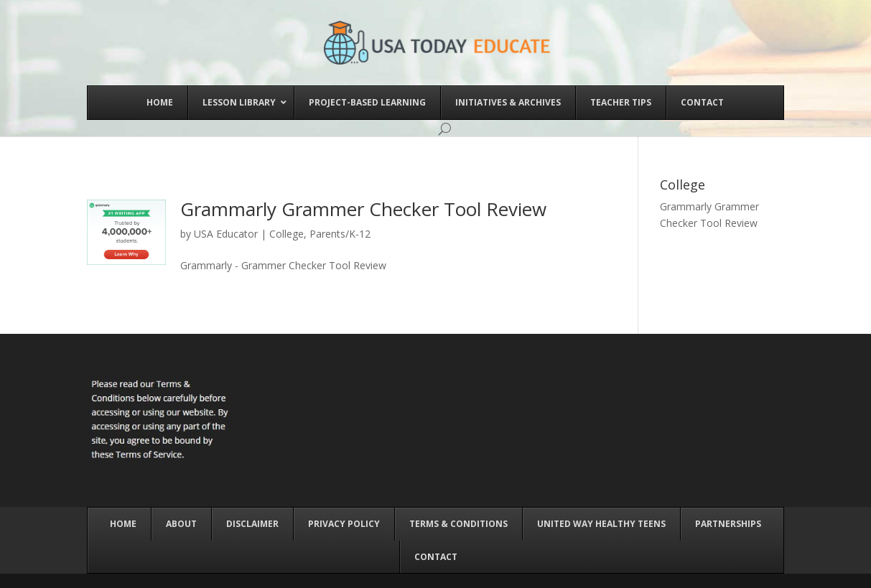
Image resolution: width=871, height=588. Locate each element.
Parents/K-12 (340, 234)
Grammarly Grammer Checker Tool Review (363, 209)
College (287, 234)
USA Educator (226, 234)
